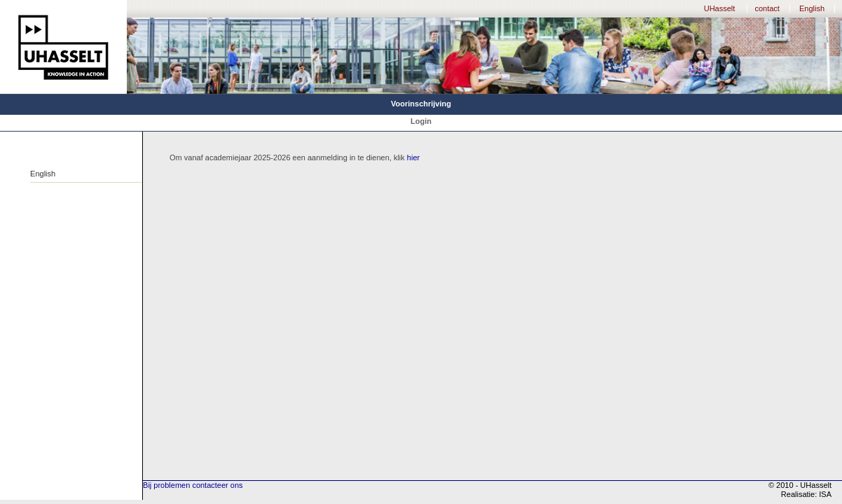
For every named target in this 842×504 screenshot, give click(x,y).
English (812, 8)
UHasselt (720, 8)
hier (413, 157)
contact (767, 8)
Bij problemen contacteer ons (193, 485)
